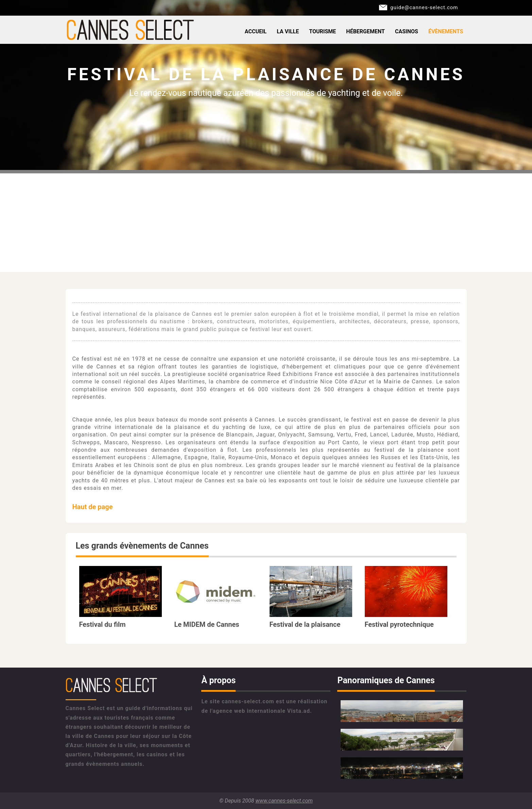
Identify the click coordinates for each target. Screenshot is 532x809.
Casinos (407, 31)
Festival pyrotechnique (399, 624)
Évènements (446, 31)
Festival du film (102, 624)
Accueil (256, 31)
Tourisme (322, 31)
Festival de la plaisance (305, 624)
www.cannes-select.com (284, 801)
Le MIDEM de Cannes (207, 624)
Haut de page (93, 507)
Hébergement (365, 31)
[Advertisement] (266, 221)
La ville (288, 31)
